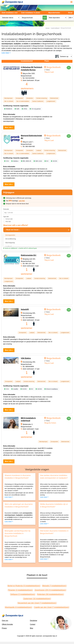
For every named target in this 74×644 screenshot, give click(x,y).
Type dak (6, 217)
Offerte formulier (7, 624)
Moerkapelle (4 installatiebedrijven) (18, 607)
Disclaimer (34, 621)
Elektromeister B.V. (29, 255)
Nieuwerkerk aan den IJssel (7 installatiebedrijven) (37, 603)
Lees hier (22, 201)
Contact (33, 624)
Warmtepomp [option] (10, 243)
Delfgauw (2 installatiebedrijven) (23, 594)
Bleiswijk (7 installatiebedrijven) (54, 586)
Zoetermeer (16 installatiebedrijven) (37, 599)
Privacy (4, 628)
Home (47, 28)
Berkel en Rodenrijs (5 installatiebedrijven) (24, 586)
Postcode (6, 209)
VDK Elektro (26, 358)
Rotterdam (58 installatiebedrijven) (50, 594)
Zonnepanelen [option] (10, 235)
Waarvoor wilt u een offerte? (16, 225)
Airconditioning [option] (11, 239)
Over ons (5, 621)
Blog (32, 628)
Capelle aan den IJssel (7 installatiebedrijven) (51, 607)
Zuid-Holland (55, 28)
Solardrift (25, 309)
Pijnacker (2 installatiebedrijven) (20, 590)
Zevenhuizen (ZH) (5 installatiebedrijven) (50, 590)
